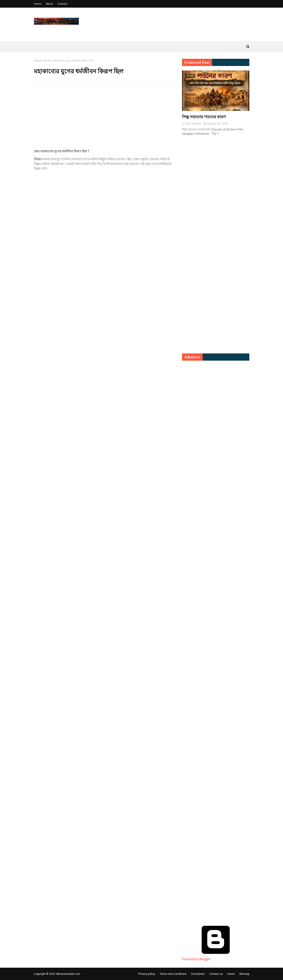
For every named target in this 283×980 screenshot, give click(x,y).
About (49, 4)
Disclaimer (198, 974)
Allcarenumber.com (68, 974)
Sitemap (244, 974)
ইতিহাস (47, 61)
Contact (62, 4)
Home (38, 4)
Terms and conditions (173, 974)
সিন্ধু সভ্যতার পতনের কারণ (204, 117)
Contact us (216, 974)
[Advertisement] (105, 118)
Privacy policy (147, 974)
